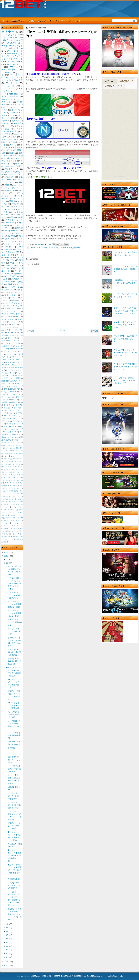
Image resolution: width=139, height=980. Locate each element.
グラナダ (19, 274)
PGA (18, 389)
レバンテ (14, 298)
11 (8, 563)
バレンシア (10, 223)
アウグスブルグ (12, 266)
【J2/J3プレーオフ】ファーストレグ (13, 631)
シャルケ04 (10, 190)
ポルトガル (10, 177)
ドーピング (5, 523)
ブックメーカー (9, 37)
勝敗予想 (76, 248)
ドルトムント (8, 86)
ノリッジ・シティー (14, 292)
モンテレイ (7, 470)
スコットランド (10, 351)
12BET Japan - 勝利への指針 (42, 976)
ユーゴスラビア (14, 531)
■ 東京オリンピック (114, 86)
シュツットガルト (14, 241)
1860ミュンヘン (14, 443)
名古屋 (20, 217)
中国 (11, 217)
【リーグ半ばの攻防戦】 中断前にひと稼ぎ (13, 769)
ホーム (6, 21)
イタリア (15, 121)
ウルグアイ (6, 172)
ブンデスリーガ (15, 62)
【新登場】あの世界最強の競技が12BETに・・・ (13, 661)
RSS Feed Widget (120, 176)
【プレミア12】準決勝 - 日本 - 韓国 (13, 735)
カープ (18, 317)
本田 (12, 263)
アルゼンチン (16, 105)
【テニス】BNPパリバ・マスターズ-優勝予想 (13, 885)
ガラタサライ (13, 365)
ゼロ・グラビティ (10, 510)
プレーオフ (12, 338)
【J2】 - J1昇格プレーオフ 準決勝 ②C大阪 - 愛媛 (13, 604)
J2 (10, 164)
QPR (16, 327)
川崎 (21, 182)
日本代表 (18, 80)
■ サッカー (110, 81)
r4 (104, 976)
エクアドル (8, 317)
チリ (15, 193)
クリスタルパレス (14, 188)
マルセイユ (10, 247)
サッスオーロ (7, 290)
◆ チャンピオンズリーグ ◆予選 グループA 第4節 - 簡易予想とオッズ (14, 870)
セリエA (59, 248)
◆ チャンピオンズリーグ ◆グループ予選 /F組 (14, 705)
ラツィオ (11, 182)
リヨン (14, 325)
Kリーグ (15, 475)
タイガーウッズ (10, 427)
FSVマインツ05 (8, 142)
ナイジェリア (13, 252)
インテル (52, 248)
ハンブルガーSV (12, 276)
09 (8, 928)
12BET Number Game (83, 976)
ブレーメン (16, 357)
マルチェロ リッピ (8, 467)
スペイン (13, 145)
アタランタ (13, 303)
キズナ (21, 502)
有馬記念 (14, 402)
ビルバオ (6, 255)
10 (8, 924)
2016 (6, 552)
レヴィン (14, 534)
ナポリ (65, 248)
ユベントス (6, 99)
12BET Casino (67, 976)
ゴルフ (8, 215)
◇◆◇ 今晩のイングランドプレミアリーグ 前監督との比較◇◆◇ (13, 583)
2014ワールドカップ (12, 40)
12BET (57, 976)
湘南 (21, 263)
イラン (14, 225)
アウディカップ (12, 483)
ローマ (12, 115)
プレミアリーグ (45, 21)
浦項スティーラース (9, 437)
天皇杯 (14, 400)
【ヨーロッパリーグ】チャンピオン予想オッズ (13, 796)
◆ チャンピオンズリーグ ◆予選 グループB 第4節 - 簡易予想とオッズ (14, 856)
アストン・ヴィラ (14, 220)
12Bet (38, 248)
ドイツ (4, 110)
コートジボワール (12, 287)
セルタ (20, 290)
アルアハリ (13, 486)
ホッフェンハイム (15, 341)
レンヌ (9, 362)
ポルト (4, 359)
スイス (10, 209)
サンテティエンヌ (8, 319)
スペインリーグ (15, 51)
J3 (22, 402)
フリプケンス (18, 526)
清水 (21, 236)
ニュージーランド (17, 456)
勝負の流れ (18, 148)
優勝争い (15, 300)
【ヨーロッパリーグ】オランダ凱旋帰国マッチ (13, 805)
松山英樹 (11, 236)
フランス (19, 126)
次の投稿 (30, 331)
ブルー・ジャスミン (10, 528)
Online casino (6, 445)
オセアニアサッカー (8, 499)
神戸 (21, 247)
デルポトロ (14, 429)
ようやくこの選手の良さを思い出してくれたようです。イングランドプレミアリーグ (125, 311)
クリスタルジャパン (10, 504)
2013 (6, 965)
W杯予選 (9, 257)
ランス (9, 413)
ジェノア (5, 233)
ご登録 (31, 21)
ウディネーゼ (7, 268)
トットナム (18, 212)
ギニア (6, 456)
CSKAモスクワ (7, 346)
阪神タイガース (15, 284)
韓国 (7, 129)
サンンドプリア (17, 507)
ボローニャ (16, 394)
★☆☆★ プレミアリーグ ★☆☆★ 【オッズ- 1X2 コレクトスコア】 (125, 353)
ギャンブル (18, 123)
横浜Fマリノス (12, 169)
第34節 (9, 440)
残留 (18, 378)
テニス (14, 137)
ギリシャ (9, 249)
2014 (6, 962)
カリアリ (19, 306)
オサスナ (10, 349)
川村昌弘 (20, 539)
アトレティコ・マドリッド (12, 91)
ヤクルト (19, 255)
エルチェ (19, 239)
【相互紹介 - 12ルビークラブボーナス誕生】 (13, 826)
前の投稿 (94, 331)
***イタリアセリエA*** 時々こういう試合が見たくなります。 (126, 339)
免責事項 (16, 537)
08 (8, 931)
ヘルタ (4, 279)
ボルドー (5, 325)
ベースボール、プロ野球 (12, 166)
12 (8, 559)
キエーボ (19, 349)
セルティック (10, 309)
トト (8, 126)
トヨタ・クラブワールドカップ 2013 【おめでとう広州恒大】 (125, 269)
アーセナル (12, 83)
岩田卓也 (9, 472)
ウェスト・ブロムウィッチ (12, 314)
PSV (3, 392)
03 (8, 950)
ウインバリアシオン (14, 496)
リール (17, 343)
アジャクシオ (15, 418)
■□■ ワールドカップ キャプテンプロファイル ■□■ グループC (125, 325)
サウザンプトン (15, 174)
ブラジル (9, 107)
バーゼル (11, 370)
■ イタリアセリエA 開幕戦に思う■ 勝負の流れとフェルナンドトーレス (125, 367)
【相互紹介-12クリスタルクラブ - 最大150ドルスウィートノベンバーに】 (14, 914)
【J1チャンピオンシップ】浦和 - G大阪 (14, 622)
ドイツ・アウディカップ (12, 520)
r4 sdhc (121, 976)
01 (8, 957)
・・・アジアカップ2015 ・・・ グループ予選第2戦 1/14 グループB (124, 381)
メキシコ (15, 204)
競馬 (8, 239)
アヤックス (6, 421)
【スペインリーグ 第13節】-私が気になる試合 (14, 652)
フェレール (7, 526)
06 (8, 939)
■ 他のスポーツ (126, 81)
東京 (7, 185)
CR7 (5, 389)
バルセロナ (7, 72)
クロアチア (6, 206)
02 (8, 954)
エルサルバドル (18, 453)
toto (17, 97)
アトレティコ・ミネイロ (13, 405)
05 (8, 942)
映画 (5, 542)
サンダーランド (12, 231)
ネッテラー (60, 21)
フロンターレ (16, 464)
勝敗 (71, 248)
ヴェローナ (15, 311)
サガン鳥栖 (18, 156)
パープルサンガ (17, 523)
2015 (6, 556)
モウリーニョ (6, 397)
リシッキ (16, 470)
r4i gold (109, 976)
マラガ (7, 343)
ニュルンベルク (12, 354)
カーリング (12, 502)
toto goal (14, 94)
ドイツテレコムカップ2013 (14, 518)
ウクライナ (12, 392)
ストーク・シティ (14, 244)
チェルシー (16, 75)
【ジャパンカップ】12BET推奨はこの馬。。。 (13, 595)
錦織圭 (12, 153)
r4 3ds (115, 976)
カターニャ (12, 333)
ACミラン (6, 96)
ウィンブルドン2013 (15, 424)
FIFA (12, 389)
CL (18, 107)
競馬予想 (19, 228)
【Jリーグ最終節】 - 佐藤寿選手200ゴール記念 (13, 715)
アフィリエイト (76, 21)
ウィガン (7, 408)
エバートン (18, 185)
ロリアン (19, 413)
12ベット (44, 248)
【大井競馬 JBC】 (13, 879)
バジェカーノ (15, 322)
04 (8, 946)
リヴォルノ (16, 435)
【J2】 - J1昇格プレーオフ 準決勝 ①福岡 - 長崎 (13, 613)
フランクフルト (11, 295)
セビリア (9, 150)
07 (8, 935)
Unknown (41, 244)
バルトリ (7, 459)
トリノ (12, 260)
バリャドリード (12, 335)
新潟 (11, 201)
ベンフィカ (10, 410)
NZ (22, 475)
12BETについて (18, 21)
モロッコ (20, 467)
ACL (3, 303)
